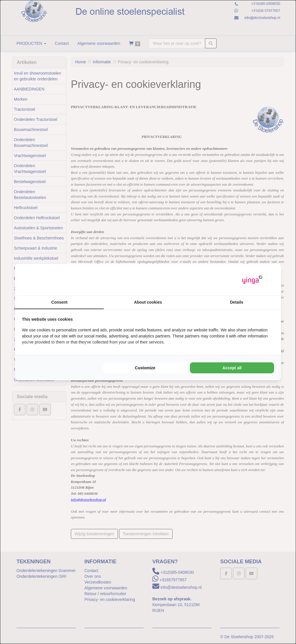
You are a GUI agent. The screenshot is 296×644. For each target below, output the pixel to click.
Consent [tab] (59, 302)
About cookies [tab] (148, 302)
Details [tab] (237, 302)
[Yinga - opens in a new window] (252, 280)
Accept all (232, 368)
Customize (145, 368)
